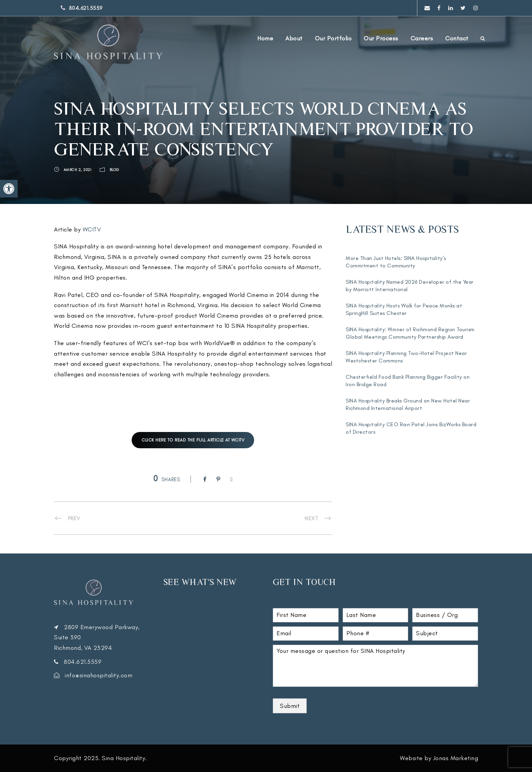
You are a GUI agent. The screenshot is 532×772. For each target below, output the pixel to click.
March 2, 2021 (78, 170)
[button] (9, 189)
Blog (114, 170)
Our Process (381, 38)
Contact (457, 38)
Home (265, 38)
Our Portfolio (333, 38)
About (294, 38)
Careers (422, 38)
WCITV (92, 229)
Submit (290, 706)
